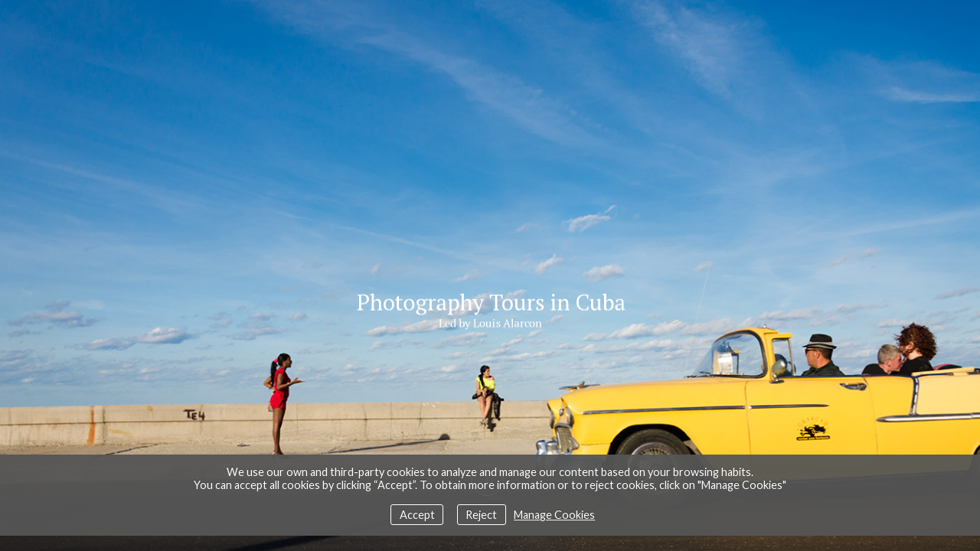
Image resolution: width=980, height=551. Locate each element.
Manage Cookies (554, 515)
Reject (481, 515)
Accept (417, 515)
